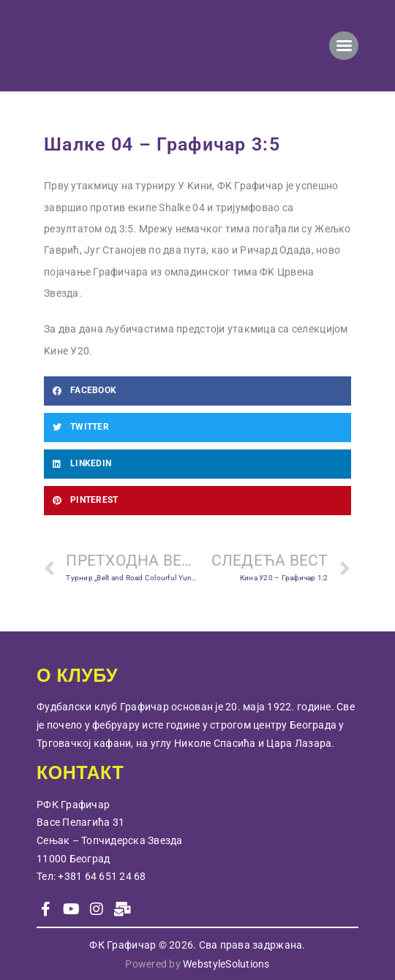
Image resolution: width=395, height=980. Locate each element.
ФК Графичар (123, 945)
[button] (197, 391)
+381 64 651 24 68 (102, 876)
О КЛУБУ (77, 675)
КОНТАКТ (80, 772)
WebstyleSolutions (226, 964)
